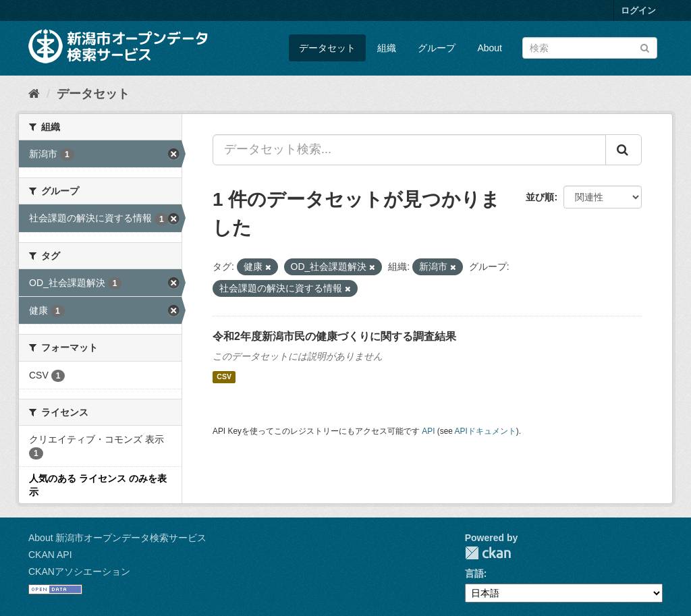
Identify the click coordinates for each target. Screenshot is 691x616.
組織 (387, 48)
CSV (224, 377)
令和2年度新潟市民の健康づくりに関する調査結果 (334, 336)
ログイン (638, 10)
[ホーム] (34, 94)
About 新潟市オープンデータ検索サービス (117, 538)
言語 (474, 573)
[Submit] (645, 47)
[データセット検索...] (409, 150)
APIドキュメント (486, 431)
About (490, 48)
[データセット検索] (590, 48)
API (428, 431)
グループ (437, 48)
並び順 (540, 197)
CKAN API (50, 555)
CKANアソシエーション (79, 571)
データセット (327, 48)
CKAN (488, 553)
